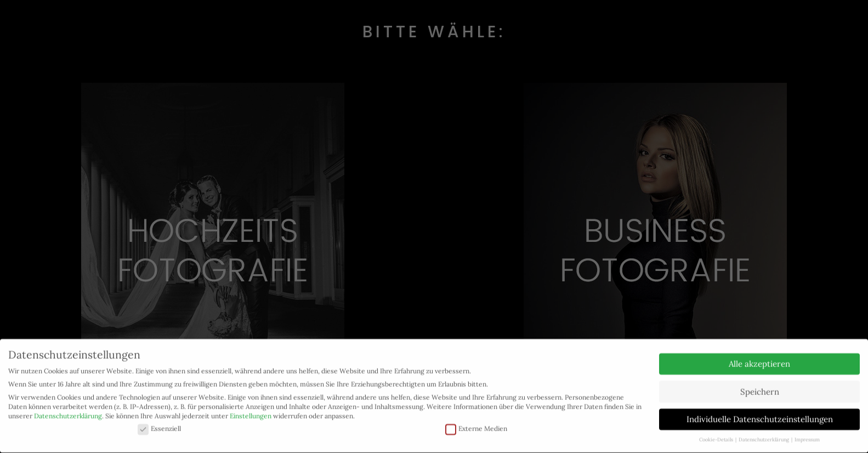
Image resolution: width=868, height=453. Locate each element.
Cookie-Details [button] (717, 435)
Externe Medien (476, 424)
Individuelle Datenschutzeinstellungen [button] (760, 414)
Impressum (807, 435)
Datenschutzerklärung (68, 410)
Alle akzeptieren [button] (759, 359)
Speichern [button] (760, 386)
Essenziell (159, 424)
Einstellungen (251, 410)
